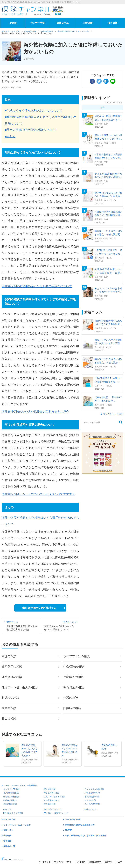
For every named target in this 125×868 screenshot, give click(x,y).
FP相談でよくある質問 (13, 813)
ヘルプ (119, 862)
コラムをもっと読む (113, 414)
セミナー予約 (38, 23)
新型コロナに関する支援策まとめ (80, 825)
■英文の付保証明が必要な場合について (31, 130)
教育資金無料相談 (92, 797)
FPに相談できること (53, 809)
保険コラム (63, 23)
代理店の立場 (95, 862)
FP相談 (13, 23)
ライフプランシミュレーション (17, 825)
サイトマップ (45, 862)
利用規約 (81, 862)
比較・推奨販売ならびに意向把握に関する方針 (86, 836)
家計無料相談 (50, 789)
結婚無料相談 (90, 800)
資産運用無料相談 (11, 793)
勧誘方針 (109, 862)
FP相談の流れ (91, 809)
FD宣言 (68, 830)
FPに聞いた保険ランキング (56, 813)
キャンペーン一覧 (73, 820)
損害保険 (112, 23)
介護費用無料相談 (52, 800)
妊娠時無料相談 (10, 804)
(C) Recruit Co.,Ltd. (13, 860)
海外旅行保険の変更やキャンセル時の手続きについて (37, 286)
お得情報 (30, 59)
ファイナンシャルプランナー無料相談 (20, 785)
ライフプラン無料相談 (94, 789)
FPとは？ (7, 809)
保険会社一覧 (9, 846)
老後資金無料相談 (92, 793)
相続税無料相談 (10, 800)
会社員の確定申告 (92, 804)
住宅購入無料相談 (11, 797)
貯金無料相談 (50, 804)
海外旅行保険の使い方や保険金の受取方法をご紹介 (35, 412)
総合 (103, 107)
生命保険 (88, 23)
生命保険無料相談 (52, 793)
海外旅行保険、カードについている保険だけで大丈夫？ (38, 494)
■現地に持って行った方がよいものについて (34, 111)
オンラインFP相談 (11, 789)
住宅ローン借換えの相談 (55, 797)
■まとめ (10, 136)
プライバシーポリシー (64, 862)
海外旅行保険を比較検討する (39, 608)
